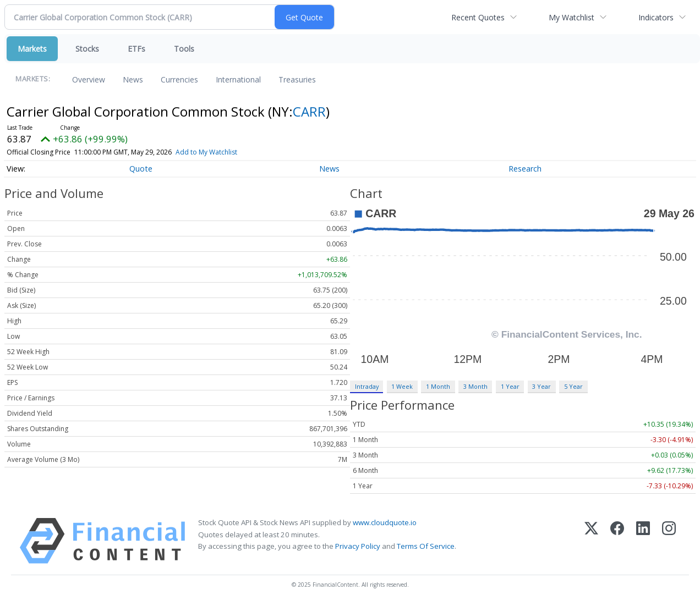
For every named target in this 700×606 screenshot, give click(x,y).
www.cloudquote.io (385, 522)
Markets (32, 49)
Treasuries (297, 79)
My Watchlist (572, 17)
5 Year (573, 386)
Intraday (367, 386)
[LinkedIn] (643, 541)
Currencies (179, 79)
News (133, 79)
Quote (141, 169)
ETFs (136, 49)
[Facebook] (617, 541)
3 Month (475, 386)
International (238, 79)
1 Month (438, 386)
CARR (309, 111)
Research (525, 169)
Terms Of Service (426, 546)
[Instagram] (669, 541)
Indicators (656, 17)
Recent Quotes (478, 17)
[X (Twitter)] (591, 541)
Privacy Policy (358, 546)
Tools (184, 49)
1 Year (510, 386)
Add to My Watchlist (206, 152)
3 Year (542, 386)
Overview (89, 79)
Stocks (87, 49)
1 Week (402, 386)
